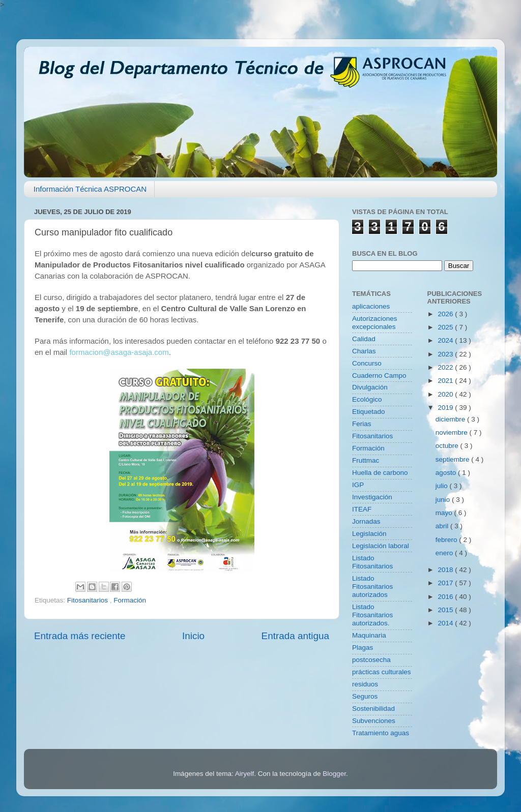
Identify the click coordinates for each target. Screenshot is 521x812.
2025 (446, 327)
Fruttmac (366, 460)
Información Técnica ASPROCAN (90, 189)
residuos (365, 684)
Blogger (334, 774)
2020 (446, 394)
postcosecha (371, 660)
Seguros (365, 696)
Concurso (367, 363)
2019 (446, 408)
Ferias (362, 424)
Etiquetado (369, 412)
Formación (130, 600)
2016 (446, 597)
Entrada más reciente (80, 636)
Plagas (363, 648)
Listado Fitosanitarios (372, 562)
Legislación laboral (381, 546)
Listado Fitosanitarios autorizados (372, 587)
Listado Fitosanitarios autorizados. (372, 615)
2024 (446, 340)
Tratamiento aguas (381, 733)
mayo (445, 513)
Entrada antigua (295, 636)
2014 (446, 623)
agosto (447, 473)
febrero (447, 540)
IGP (358, 485)
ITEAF (362, 509)
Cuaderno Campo (379, 375)
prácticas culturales (382, 672)
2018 (446, 570)
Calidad (364, 339)
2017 (446, 583)
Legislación (369, 534)
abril (443, 526)
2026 (446, 314)
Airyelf (245, 774)
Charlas (364, 351)
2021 (446, 381)
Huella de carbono (380, 473)
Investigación (372, 497)
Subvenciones (374, 721)
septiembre (454, 459)
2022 (446, 367)
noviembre (453, 432)
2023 (446, 354)
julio (443, 486)
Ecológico (367, 399)
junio (444, 500)
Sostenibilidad (373, 709)
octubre (448, 446)
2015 (446, 610)
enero (445, 553)
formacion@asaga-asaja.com (119, 352)
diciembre (451, 419)
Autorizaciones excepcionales (375, 323)
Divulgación (370, 387)
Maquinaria (369, 635)
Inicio (193, 636)
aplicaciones (371, 306)
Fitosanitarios (89, 600)
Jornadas (366, 521)
